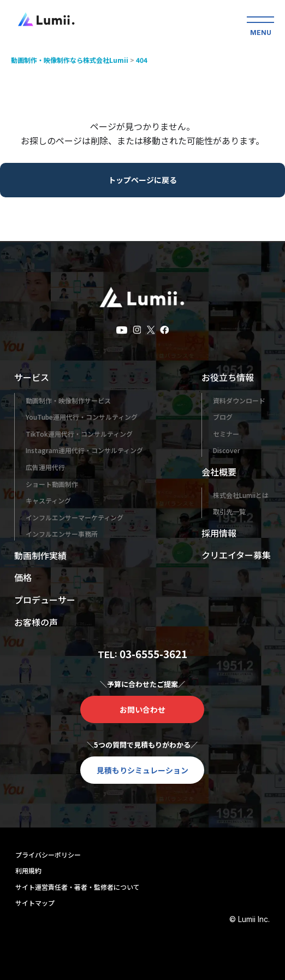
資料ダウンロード (239, 400)
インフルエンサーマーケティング (75, 517)
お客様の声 (36, 622)
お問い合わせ (143, 709)
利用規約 (28, 870)
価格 (23, 577)
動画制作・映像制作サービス (68, 400)
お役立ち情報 (228, 377)
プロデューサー (45, 600)
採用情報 (219, 533)
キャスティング (48, 500)
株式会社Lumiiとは (241, 495)
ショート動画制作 (52, 484)
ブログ (223, 417)
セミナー (226, 434)
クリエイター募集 (236, 555)
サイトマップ (35, 903)
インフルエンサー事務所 (62, 534)
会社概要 (219, 472)
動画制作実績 (40, 555)
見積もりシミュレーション (143, 770)
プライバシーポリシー (48, 855)
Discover (227, 450)
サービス (32, 377)
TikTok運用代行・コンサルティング (79, 434)
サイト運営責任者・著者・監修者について (78, 887)
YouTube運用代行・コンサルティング (82, 417)
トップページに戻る (143, 180)
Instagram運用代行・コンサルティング (84, 450)
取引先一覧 (229, 511)
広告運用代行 (45, 467)
